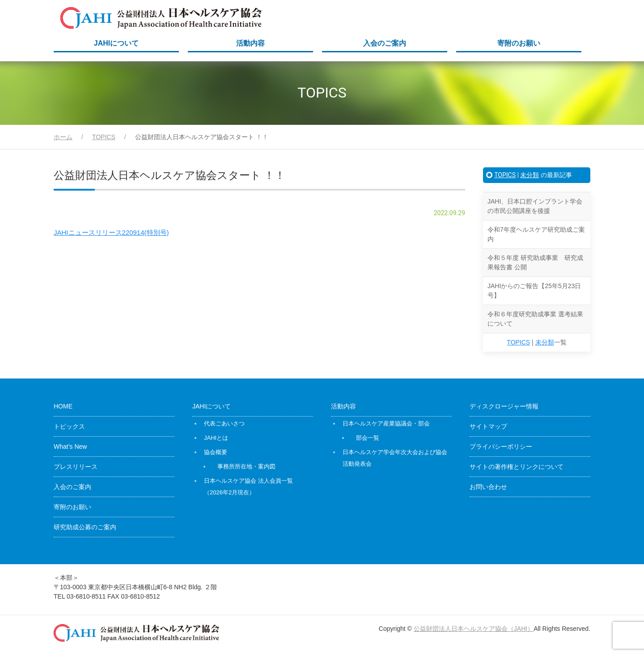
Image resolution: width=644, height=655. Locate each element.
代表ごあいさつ (224, 423)
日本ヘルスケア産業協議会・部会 (386, 423)
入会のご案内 (385, 43)
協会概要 (216, 452)
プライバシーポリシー (501, 447)
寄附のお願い (519, 43)
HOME (63, 406)
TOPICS (505, 175)
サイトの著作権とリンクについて (517, 467)
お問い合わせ (488, 487)
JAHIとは (216, 438)
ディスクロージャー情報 (504, 406)
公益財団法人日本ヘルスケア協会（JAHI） (474, 629)
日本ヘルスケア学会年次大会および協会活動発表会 (395, 458)
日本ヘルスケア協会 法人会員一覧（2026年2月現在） (248, 487)
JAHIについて (116, 43)
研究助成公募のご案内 (85, 527)
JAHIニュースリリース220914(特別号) (111, 232)
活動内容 (250, 43)
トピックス (69, 426)
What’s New (70, 447)
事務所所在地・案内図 (246, 466)
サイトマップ (488, 426)
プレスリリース (76, 467)
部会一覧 (368, 438)
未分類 (530, 175)
